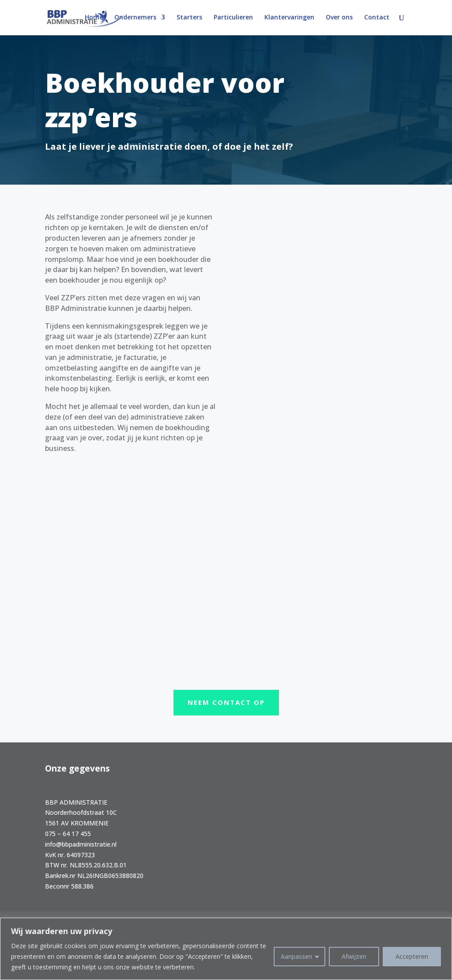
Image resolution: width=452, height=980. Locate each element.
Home (94, 18)
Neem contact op (226, 702)
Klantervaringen (289, 18)
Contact (377, 18)
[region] (226, 949)
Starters (189, 18)
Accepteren (412, 956)
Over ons (339, 18)
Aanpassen (296, 956)
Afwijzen (354, 956)
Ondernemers (135, 18)
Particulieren (233, 18)
